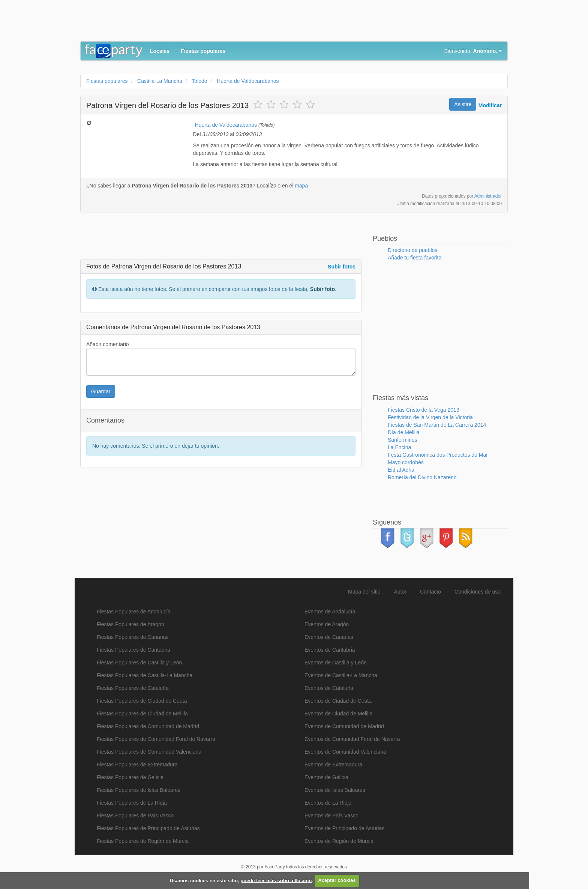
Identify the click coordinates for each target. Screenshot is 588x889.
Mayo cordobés (406, 462)
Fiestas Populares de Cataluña (133, 688)
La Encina (399, 447)
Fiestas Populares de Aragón (130, 624)
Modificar (490, 105)
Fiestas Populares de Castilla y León (139, 663)
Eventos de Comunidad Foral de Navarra (352, 739)
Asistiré (463, 104)
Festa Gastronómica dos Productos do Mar (438, 455)
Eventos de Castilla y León (336, 663)
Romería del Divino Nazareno (422, 477)
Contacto (430, 592)
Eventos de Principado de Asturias (344, 828)
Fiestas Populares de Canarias (133, 637)
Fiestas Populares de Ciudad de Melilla (142, 714)
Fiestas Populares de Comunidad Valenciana (149, 752)
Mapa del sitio (364, 592)
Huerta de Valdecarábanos (226, 125)
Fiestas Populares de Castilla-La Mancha (145, 675)
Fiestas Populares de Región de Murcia (143, 841)
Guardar (101, 391)
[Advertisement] (217, 22)
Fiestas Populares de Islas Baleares (139, 790)
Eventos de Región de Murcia (339, 841)
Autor (400, 592)
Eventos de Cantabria (330, 650)
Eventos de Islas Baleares (335, 790)
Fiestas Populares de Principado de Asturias (148, 828)
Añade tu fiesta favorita (415, 258)
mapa (301, 186)
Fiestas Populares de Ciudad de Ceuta (142, 701)
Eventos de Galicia (326, 777)
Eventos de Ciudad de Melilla (338, 714)
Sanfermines (403, 440)
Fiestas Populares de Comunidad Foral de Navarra (156, 739)
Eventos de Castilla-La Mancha (341, 675)
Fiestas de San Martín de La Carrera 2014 (437, 425)
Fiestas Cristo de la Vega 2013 (424, 410)
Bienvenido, (473, 51)
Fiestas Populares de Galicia (130, 777)
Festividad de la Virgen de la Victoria (430, 417)
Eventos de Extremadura (333, 765)
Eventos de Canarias (329, 637)
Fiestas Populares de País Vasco (135, 816)
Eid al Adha (401, 470)
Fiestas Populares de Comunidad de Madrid (148, 726)
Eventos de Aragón (327, 624)
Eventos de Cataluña (329, 688)
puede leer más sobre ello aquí (276, 880)
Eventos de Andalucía (330, 612)
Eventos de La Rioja (328, 803)
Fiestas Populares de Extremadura (137, 765)
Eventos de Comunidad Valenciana (345, 752)
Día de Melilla (404, 432)
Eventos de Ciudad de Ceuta (338, 701)
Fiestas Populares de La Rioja (132, 803)
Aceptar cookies (337, 880)
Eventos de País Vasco (331, 816)
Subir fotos (342, 267)
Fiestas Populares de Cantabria (133, 650)
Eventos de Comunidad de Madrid (344, 726)
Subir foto (322, 289)
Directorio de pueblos (412, 250)
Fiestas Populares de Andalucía (134, 612)
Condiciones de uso (478, 592)
